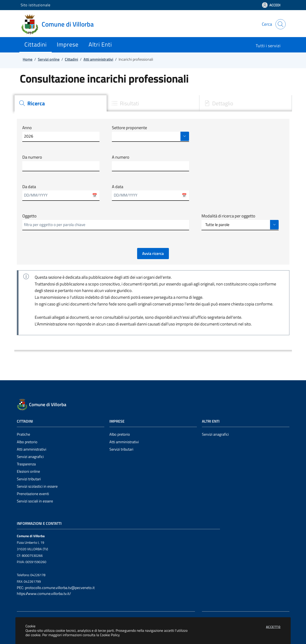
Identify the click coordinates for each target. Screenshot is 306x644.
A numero (121, 157)
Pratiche (23, 434)
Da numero (32, 157)
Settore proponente (129, 128)
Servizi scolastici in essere (37, 486)
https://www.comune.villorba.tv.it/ (44, 594)
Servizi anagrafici (30, 457)
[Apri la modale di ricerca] (281, 24)
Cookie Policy (110, 635)
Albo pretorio (27, 442)
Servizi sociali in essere (35, 501)
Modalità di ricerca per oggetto (228, 216)
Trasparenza (26, 464)
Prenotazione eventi (33, 494)
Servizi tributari (29, 479)
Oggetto (29, 216)
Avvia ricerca (153, 253)
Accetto (273, 627)
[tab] (61, 103)
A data (118, 187)
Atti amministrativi (32, 449)
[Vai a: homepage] (60, 24)
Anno (27, 128)
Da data (29, 187)
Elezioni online (28, 471)
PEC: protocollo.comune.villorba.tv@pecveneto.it (56, 588)
